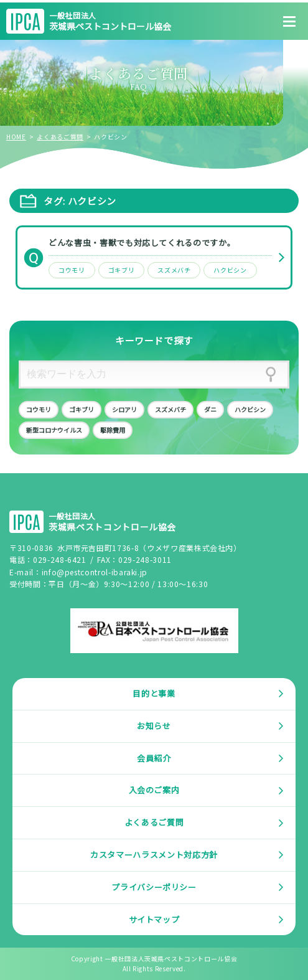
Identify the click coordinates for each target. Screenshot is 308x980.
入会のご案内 (154, 790)
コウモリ (72, 270)
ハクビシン (230, 270)
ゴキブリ (122, 270)
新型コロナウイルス (54, 430)
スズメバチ (174, 270)
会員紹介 (154, 758)
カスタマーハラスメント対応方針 (154, 855)
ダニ (210, 409)
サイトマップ (154, 919)
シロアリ (124, 409)
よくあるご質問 (60, 137)
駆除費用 (113, 430)
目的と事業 (154, 693)
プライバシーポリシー (154, 887)
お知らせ (154, 726)
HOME (16, 137)
